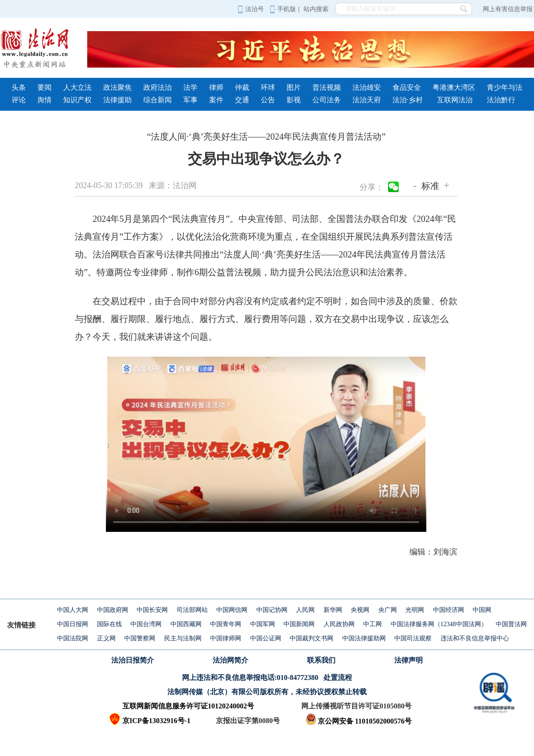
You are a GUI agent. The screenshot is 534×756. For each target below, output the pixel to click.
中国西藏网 (186, 624)
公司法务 (327, 100)
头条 (19, 87)
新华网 (333, 610)
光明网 (415, 610)
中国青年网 (226, 624)
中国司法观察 (413, 638)
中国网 (482, 610)
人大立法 (77, 87)
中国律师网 (226, 638)
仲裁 (242, 87)
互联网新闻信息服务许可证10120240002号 (188, 706)
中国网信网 (232, 610)
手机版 (283, 9)
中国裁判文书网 (311, 638)
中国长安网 (152, 610)
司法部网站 (192, 610)
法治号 (251, 9)
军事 (190, 100)
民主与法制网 (183, 638)
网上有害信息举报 (508, 9)
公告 (268, 100)
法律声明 (409, 660)
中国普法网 (511, 624)
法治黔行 (501, 100)
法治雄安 (367, 87)
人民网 (305, 610)
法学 (190, 87)
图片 (294, 87)
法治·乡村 (408, 100)
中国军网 (263, 624)
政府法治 (158, 87)
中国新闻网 (299, 624)
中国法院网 (73, 638)
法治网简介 (231, 660)
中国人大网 (73, 610)
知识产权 (77, 100)
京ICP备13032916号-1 (156, 721)
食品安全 (407, 87)
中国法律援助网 (364, 638)
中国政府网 (113, 610)
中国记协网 (272, 610)
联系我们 (321, 660)
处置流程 (338, 678)
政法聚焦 (117, 87)
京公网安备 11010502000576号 (358, 721)
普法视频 (327, 87)
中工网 (372, 624)
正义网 (106, 638)
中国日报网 (73, 624)
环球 (268, 87)
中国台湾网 (146, 624)
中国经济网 (449, 610)
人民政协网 (339, 624)
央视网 (360, 610)
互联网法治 (455, 100)
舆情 (44, 100)
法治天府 (367, 100)
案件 (216, 100)
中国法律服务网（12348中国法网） (439, 624)
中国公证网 (266, 638)
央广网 (388, 610)
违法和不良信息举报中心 (475, 638)
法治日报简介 (133, 660)
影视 (294, 100)
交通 (242, 100)
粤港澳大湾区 (454, 87)
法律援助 (117, 100)
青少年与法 (505, 87)
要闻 (44, 87)
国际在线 (109, 624)
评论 (19, 100)
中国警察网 (140, 638)
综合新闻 (158, 100)
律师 (216, 87)
